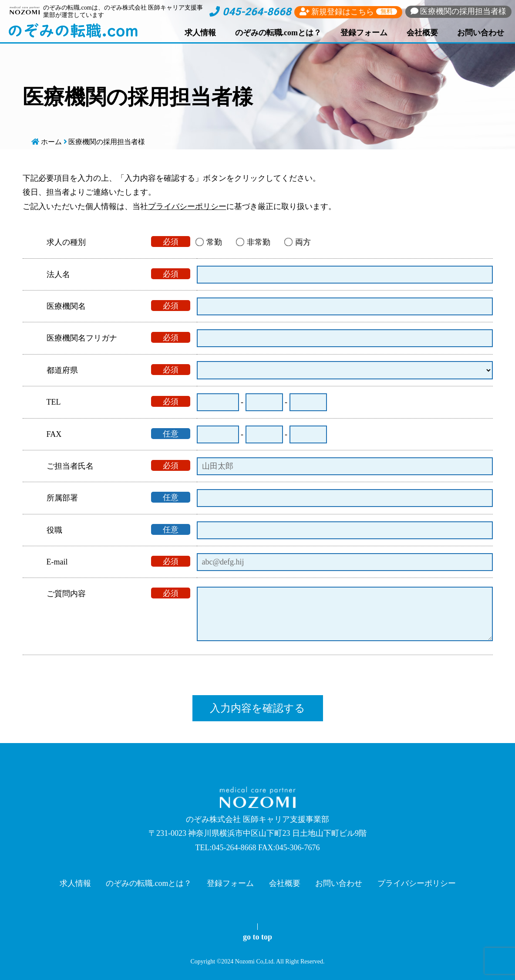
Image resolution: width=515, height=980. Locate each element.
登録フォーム (364, 33)
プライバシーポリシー (187, 206)
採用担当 (459, 11)
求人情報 (200, 33)
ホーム (51, 142)
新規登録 (348, 12)
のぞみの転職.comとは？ (278, 33)
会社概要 (422, 33)
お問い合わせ (481, 33)
